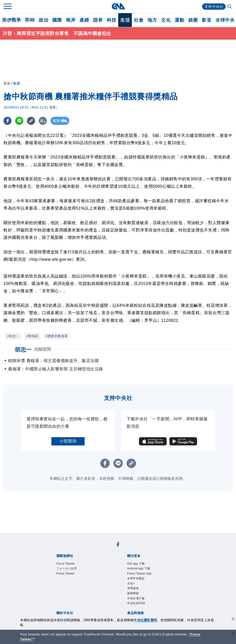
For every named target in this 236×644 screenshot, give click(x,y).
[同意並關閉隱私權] (233, 619)
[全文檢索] (230, 7)
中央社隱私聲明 (145, 620)
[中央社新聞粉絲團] (118, 545)
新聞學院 (133, 593)
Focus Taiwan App (139, 574)
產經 (84, 20)
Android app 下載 (139, 568)
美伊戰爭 (12, 20)
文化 (166, 20)
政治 (43, 20)
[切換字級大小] (43, 121)
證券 (98, 20)
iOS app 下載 (136, 564)
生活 (125, 20)
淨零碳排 (133, 588)
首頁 (7, 83)
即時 (30, 20)
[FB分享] (7, 121)
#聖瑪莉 (32, 336)
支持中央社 (214, 7)
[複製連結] (31, 121)
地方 (152, 20)
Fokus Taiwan (66, 574)
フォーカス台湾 (67, 568)
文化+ (131, 583)
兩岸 (71, 20)
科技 (111, 20)
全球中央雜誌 (136, 578)
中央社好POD (136, 603)
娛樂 (193, 20)
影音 (207, 20)
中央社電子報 (136, 598)
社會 (139, 20)
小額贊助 (68, 441)
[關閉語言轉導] (233, 634)
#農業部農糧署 (57, 336)
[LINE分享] (19, 121)
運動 (179, 20)
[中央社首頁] (118, 6)
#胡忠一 (13, 336)
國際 (57, 20)
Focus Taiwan (66, 564)
